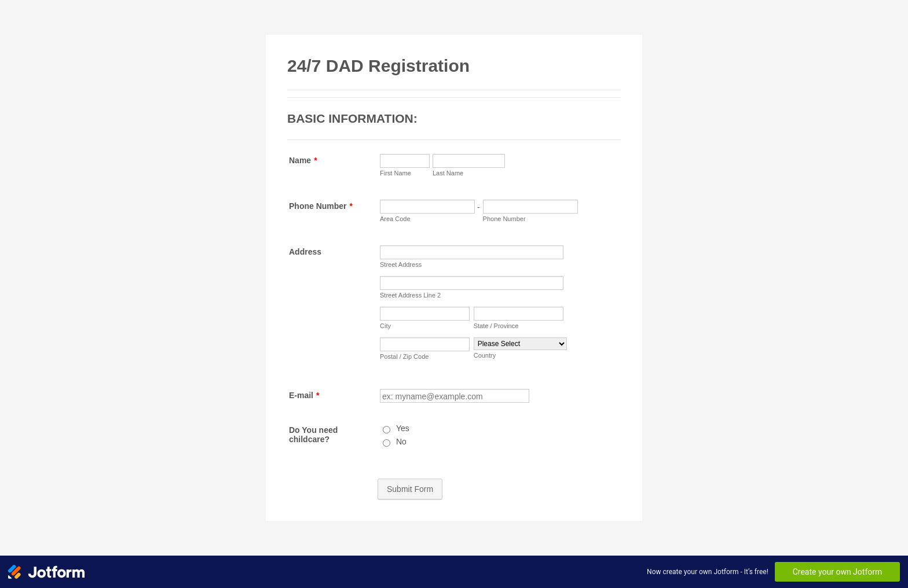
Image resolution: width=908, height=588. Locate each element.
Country (485, 355)
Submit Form (410, 489)
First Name (396, 173)
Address (305, 252)
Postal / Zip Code (404, 357)
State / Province (496, 326)
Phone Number (321, 206)
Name (303, 160)
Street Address (401, 264)
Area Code (395, 219)
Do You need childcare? (313, 435)
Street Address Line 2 (410, 295)
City (385, 326)
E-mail (304, 395)
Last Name (448, 173)
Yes (403, 428)
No (401, 442)
